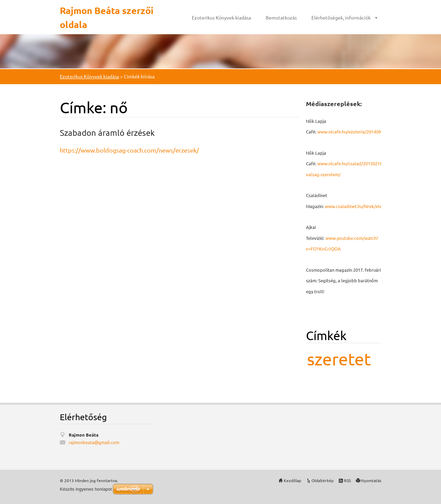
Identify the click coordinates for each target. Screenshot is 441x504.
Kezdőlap (292, 480)
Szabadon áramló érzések (107, 133)
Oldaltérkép (323, 480)
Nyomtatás (371, 480)
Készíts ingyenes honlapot (86, 489)
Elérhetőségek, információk (341, 17)
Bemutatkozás (281, 17)
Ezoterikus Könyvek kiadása (221, 17)
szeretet (339, 359)
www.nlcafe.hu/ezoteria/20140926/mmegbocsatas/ (369, 132)
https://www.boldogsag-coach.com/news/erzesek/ (129, 150)
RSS (347, 480)
